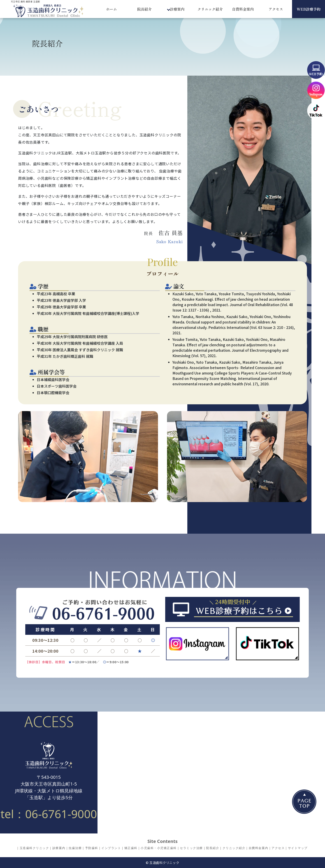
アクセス (276, 9)
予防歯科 (92, 848)
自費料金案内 (243, 9)
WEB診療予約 (309, 9)
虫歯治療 (75, 848)
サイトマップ (298, 848)
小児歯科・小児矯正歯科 (159, 848)
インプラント (111, 848)
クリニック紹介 (210, 9)
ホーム (111, 9)
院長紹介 (144, 9)
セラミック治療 (191, 848)
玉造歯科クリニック (34, 848)
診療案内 (59, 848)
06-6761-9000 (61, 814)
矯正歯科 (131, 848)
